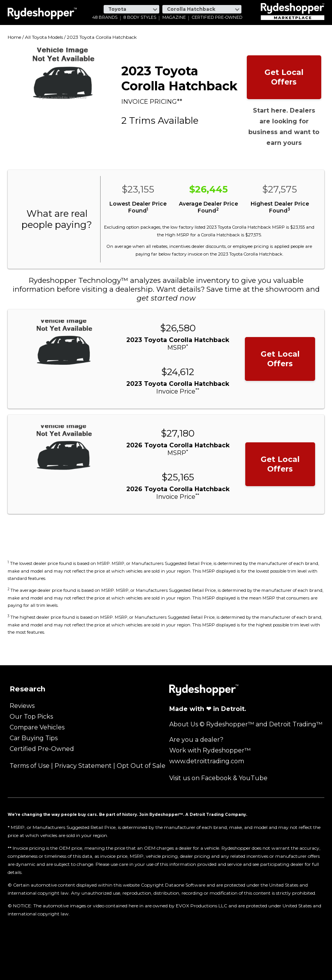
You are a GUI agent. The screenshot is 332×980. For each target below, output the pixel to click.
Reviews (22, 706)
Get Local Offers (284, 77)
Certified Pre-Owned (217, 17)
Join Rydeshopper (159, 814)
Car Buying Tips (34, 738)
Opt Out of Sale (141, 766)
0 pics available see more (63, 98)
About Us (184, 724)
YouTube (253, 778)
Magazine (174, 17)
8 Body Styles (140, 17)
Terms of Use (30, 766)
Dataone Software (185, 885)
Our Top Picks (31, 717)
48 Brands (105, 17)
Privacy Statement (83, 766)
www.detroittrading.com (207, 761)
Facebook (216, 778)
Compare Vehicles (37, 727)
